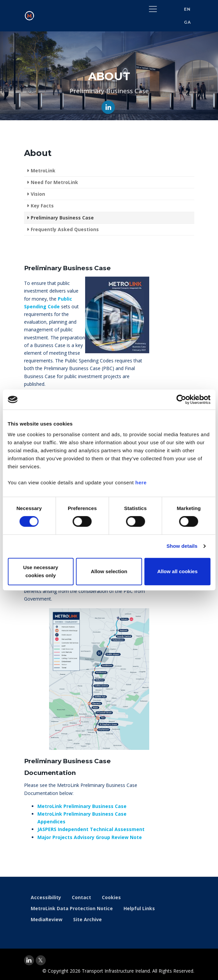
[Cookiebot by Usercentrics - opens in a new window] (181, 399)
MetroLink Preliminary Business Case (82, 806)
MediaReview (47, 919)
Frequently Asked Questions (65, 229)
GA (187, 22)
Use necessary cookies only (41, 571)
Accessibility (46, 897)
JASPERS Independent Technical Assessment (91, 829)
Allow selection (109, 571)
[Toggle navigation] (153, 9)
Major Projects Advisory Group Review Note (90, 837)
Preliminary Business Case (62, 218)
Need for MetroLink (54, 182)
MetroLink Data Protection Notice (72, 908)
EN (187, 9)
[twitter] (41, 960)
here (141, 482)
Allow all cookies (177, 571)
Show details (182, 546)
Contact (81, 897)
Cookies (111, 897)
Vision (38, 194)
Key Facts (42, 206)
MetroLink (43, 171)
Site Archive (87, 919)
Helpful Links (139, 908)
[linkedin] (29, 960)
